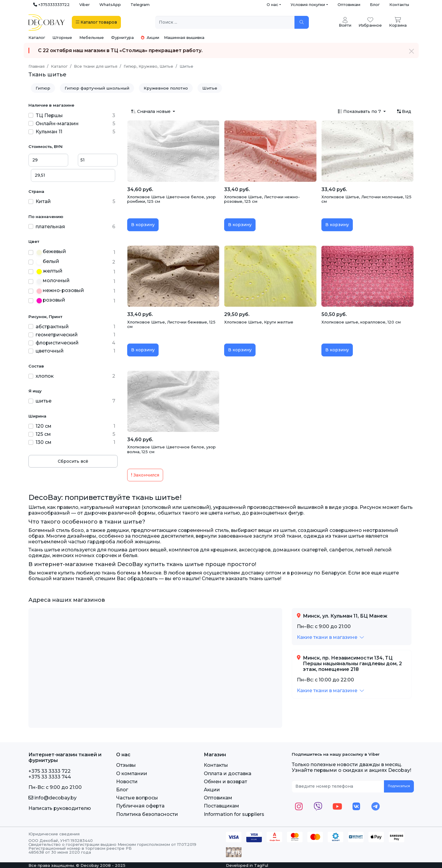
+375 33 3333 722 (50, 771)
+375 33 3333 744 (50, 777)
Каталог (37, 37)
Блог (375, 4)
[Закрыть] (411, 51)
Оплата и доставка (228, 774)
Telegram (140, 4)
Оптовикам (349, 4)
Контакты (399, 4)
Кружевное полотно (166, 88)
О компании (132, 774)
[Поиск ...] (225, 22)
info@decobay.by (53, 798)
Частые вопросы (137, 798)
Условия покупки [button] (308, 4)
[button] (330, 637)
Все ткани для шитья (96, 66)
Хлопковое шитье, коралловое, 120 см (361, 322)
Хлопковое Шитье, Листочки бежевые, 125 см (171, 324)
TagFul (261, 865)
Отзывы (126, 765)
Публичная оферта (140, 806)
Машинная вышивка (184, 37)
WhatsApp (110, 4)
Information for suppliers (234, 814)
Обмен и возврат (225, 782)
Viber (85, 4)
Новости (127, 782)
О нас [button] (272, 4)
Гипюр (43, 88)
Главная (37, 66)
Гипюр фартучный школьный (97, 88)
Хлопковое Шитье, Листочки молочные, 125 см (366, 199)
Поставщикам (221, 806)
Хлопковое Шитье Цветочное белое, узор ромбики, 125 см (171, 199)
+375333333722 (51, 4)
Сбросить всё (73, 461)
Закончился (145, 475)
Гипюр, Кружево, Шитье (148, 66)
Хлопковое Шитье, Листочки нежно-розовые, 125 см (262, 199)
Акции (150, 37)
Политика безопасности (147, 814)
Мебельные (92, 37)
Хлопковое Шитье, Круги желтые (259, 322)
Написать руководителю (60, 808)
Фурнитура (122, 37)
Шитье (210, 88)
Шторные (62, 37)
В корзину (143, 225)
